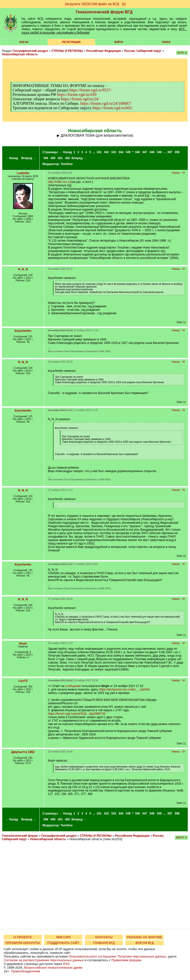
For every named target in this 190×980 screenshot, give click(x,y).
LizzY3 (23, 681)
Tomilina (67, 164)
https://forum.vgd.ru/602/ (113, 108)
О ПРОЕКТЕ (23, 937)
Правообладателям (25, 971)
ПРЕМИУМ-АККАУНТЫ (23, 943)
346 (137, 152)
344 (121, 152)
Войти (119, 42)
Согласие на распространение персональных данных (44, 960)
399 (46, 158)
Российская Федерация (104, 51)
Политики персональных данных (142, 956)
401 (60, 158)
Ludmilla (23, 173)
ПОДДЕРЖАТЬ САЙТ (63, 943)
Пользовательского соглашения (92, 956)
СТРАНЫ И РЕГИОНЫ (67, 51)
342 (106, 152)
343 (114, 152)
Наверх (176, 173)
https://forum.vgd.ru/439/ (77, 94)
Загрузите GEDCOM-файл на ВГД (92, 4)
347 (145, 152)
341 (99, 152)
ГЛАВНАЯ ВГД (104, 943)
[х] (124, 4)
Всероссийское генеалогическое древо (53, 968)
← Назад (12, 158)
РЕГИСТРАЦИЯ (71, 42)
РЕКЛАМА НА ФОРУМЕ (144, 937)
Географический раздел (30, 51)
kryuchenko (23, 331)
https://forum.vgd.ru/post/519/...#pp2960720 (77, 714)
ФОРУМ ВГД (145, 943)
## (183, 173)
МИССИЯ (63, 937)
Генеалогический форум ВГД (104, 12)
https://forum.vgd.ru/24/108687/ (106, 103)
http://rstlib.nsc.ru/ (60, 182)
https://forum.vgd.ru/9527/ (90, 90)
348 (152, 152)
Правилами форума (126, 960)
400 (53, 158)
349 (159, 152)
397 (170, 152)
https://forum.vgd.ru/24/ (80, 99)
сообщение (73, 686)
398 (177, 152)
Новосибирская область (20, 54)
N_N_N (23, 269)
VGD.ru (24, 42)
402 (68, 158)
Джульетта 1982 (23, 752)
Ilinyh (23, 644)
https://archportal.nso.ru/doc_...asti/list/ (125, 689)
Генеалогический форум (20, 836)
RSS (66, 964)
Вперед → (29, 158)
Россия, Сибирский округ (143, 51)
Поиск (166, 42)
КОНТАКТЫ (104, 937)
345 (128, 152)
